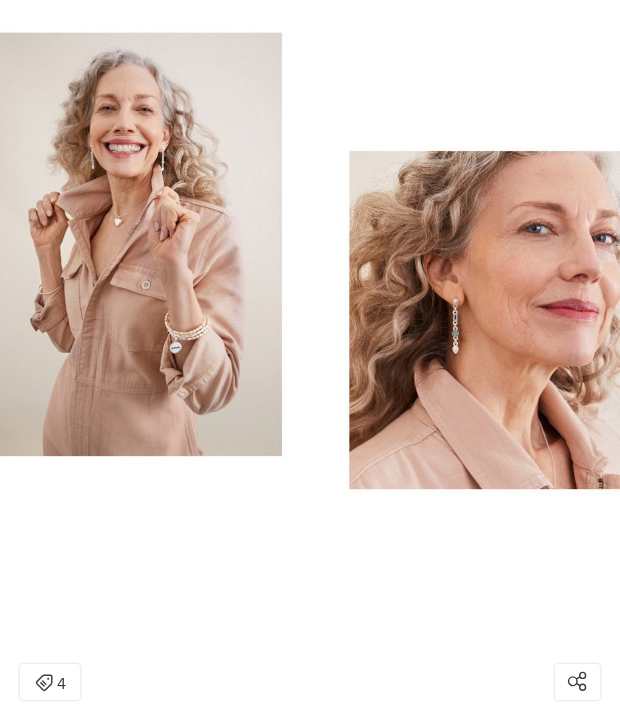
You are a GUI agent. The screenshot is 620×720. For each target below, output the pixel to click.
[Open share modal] (577, 682)
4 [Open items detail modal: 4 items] (50, 684)
